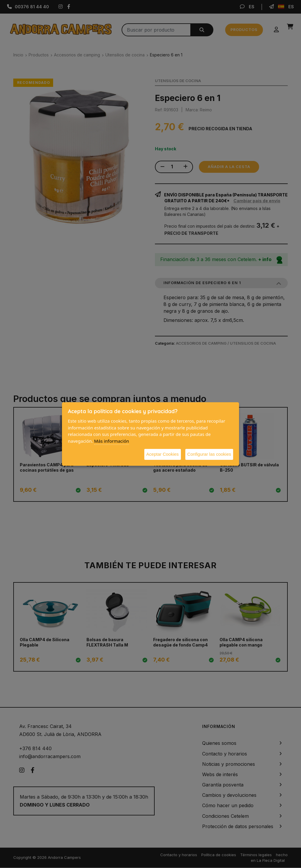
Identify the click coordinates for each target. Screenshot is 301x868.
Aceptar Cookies (163, 454)
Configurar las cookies (209, 454)
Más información (112, 441)
